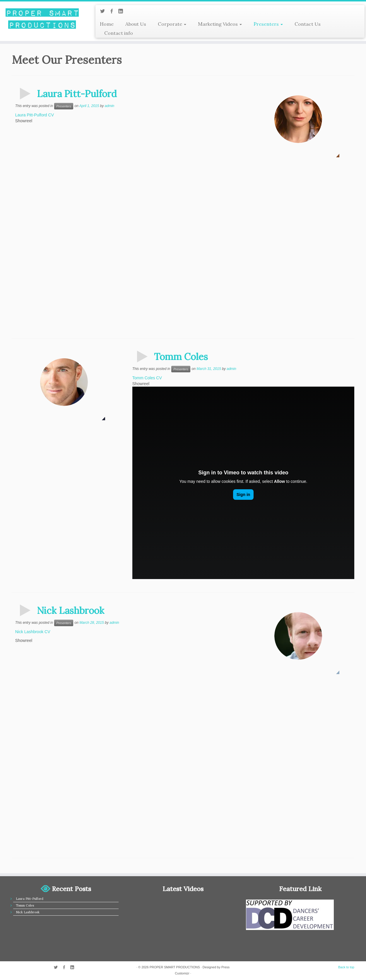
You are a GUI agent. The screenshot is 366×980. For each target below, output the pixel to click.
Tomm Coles (181, 357)
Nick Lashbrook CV (33, 632)
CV (51, 115)
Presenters (268, 24)
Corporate (172, 24)
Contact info (119, 33)
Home (107, 24)
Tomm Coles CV (147, 378)
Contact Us (308, 24)
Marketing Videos (220, 24)
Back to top (346, 967)
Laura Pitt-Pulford (77, 94)
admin (110, 106)
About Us (136, 24)
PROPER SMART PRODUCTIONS (175, 967)
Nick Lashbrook (71, 610)
